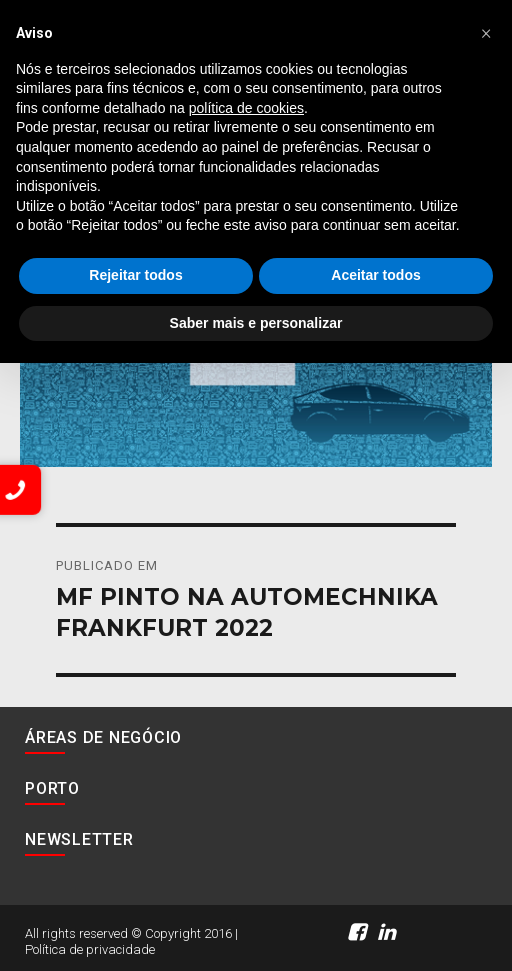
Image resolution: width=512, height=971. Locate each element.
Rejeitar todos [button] (135, 275)
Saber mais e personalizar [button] (256, 323)
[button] (486, 32)
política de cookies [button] (246, 108)
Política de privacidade (90, 949)
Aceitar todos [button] (375, 275)
